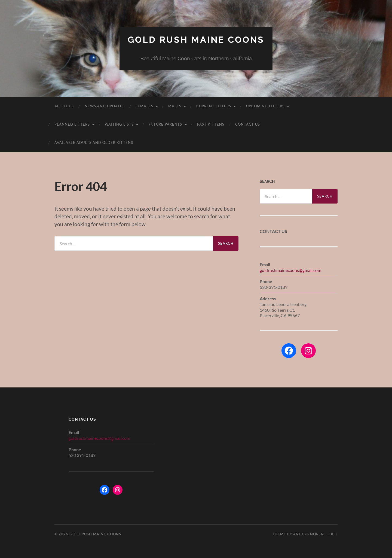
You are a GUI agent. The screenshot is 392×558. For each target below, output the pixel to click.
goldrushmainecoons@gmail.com (290, 270)
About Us (64, 106)
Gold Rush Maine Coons (196, 40)
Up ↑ (333, 534)
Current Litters (214, 106)
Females (144, 106)
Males (175, 106)
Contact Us (248, 124)
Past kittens (211, 124)
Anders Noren (309, 534)
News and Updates (105, 106)
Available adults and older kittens (94, 142)
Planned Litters (72, 124)
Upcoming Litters (265, 106)
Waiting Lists (119, 124)
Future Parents (165, 124)
